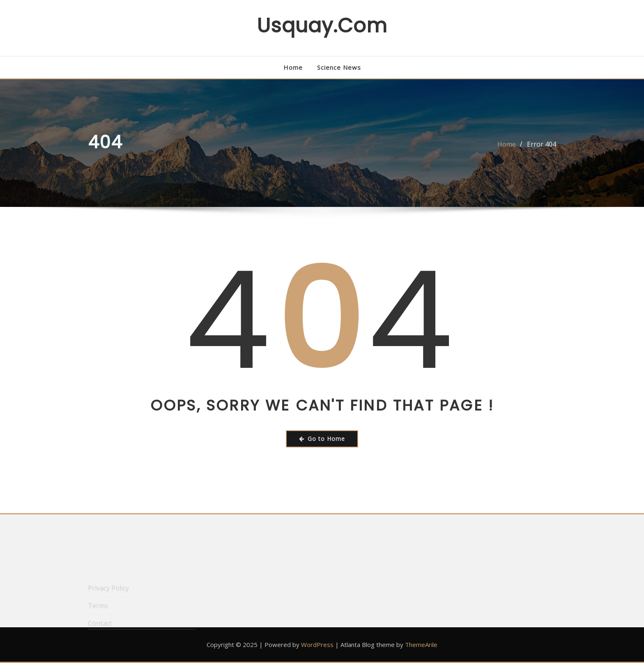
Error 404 (542, 147)
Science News (339, 67)
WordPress (317, 645)
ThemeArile (421, 645)
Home (293, 67)
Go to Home (322, 439)
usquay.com (322, 26)
